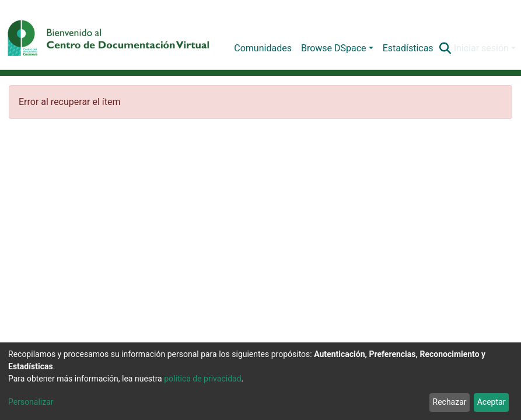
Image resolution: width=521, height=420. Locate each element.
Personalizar (31, 402)
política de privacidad (202, 379)
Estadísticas (408, 48)
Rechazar (450, 402)
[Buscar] (445, 48)
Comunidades (263, 48)
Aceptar (492, 402)
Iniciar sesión (481, 48)
